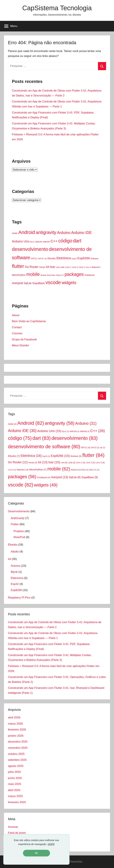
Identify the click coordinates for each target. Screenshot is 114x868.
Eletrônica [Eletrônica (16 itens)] (64, 258)
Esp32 (15, 584)
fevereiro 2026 (17, 730)
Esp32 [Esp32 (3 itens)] (74, 259)
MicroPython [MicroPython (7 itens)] (19, 275)
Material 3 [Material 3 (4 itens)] (96, 267)
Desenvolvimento (19, 511)
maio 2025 (14, 784)
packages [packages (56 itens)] (74, 274)
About (16, 315)
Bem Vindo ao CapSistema (29, 321)
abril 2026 (14, 718)
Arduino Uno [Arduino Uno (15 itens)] (21, 241)
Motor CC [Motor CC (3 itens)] (60, 275)
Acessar (13, 827)
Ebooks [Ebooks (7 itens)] (52, 258)
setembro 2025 (17, 760)
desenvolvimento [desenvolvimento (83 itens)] (30, 249)
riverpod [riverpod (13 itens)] (17, 283)
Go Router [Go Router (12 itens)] (32, 267)
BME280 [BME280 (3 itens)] (39, 242)
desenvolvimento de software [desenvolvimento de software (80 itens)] (44, 447)
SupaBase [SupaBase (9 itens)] (38, 283)
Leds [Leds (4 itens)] (62, 267)
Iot (10, 559)
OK (36, 853)
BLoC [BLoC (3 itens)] (33, 242)
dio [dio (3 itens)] (46, 259)
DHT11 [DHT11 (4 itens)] (34, 259)
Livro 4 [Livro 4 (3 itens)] (88, 267)
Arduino (16, 566)
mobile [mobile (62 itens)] (33, 274)
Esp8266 (16, 590)
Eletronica (17, 578)
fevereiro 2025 (17, 802)
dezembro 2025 (18, 742)
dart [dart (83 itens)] (77, 241)
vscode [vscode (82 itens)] (53, 282)
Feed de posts (17, 833)
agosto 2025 (16, 766)
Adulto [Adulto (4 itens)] (15, 233)
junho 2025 (15, 778)
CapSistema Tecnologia (57, 8)
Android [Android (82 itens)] (27, 232)
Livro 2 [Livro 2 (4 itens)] (75, 267)
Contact (17, 327)
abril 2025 (14, 790)
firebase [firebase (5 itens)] (95, 259)
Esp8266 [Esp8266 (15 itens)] (84, 258)
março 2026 (15, 724)
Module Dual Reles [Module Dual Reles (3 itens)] (48, 275)
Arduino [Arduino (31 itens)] (64, 233)
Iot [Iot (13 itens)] (47, 267)
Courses (17, 333)
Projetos (19, 531)
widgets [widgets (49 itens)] (69, 283)
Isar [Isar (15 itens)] (53, 267)
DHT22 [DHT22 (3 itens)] (41, 259)
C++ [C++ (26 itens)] (54, 241)
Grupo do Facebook (24, 339)
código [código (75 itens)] (65, 241)
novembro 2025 (18, 748)
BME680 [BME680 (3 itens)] (46, 242)
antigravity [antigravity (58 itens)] (46, 232)
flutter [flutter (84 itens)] (18, 266)
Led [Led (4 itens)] (58, 267)
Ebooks (13, 545)
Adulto (15, 552)
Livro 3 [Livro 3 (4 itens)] (82, 267)
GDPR (51, 844)
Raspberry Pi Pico (19, 598)
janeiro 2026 (16, 736)
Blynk (14, 572)
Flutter (15, 524)
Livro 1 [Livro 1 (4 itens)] (68, 267)
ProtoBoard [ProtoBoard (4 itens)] (89, 275)
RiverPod (19, 537)
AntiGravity (18, 518)
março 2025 (15, 796)
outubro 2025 (16, 754)
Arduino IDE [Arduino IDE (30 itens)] (81, 233)
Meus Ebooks (20, 345)
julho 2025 (14, 772)
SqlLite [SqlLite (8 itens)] (28, 283)
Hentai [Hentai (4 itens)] (42, 267)
